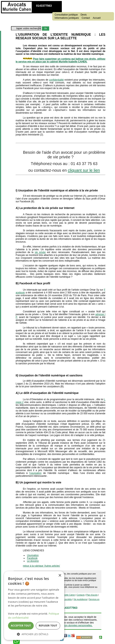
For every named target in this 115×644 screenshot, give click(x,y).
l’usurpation (35, 473)
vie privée (40, 252)
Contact (86, 18)
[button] (34, 634)
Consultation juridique (66, 15)
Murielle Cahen (68, 595)
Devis (83, 15)
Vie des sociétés (65, 599)
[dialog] (34, 606)
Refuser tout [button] (48, 626)
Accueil (97, 18)
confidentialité (56, 80)
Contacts (81, 595)
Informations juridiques (67, 18)
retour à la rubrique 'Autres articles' (41, 566)
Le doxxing (33, 561)
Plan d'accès (92, 595)
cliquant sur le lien (84, 170)
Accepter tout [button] (21, 626)
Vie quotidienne (80, 599)
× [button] (60, 576)
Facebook (32, 558)
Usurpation (33, 555)
